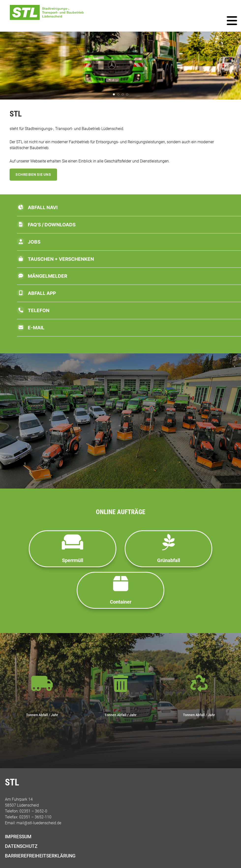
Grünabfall (169, 548)
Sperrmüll (73, 548)
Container (121, 590)
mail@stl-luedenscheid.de (39, 823)
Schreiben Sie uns (33, 175)
